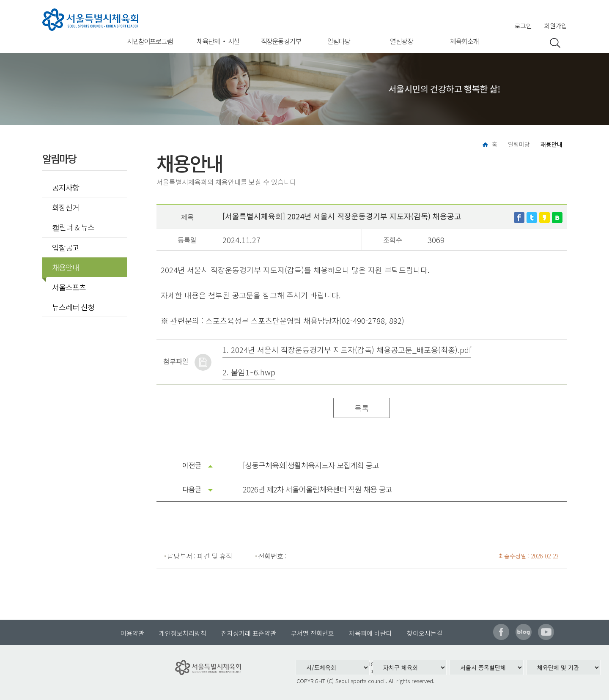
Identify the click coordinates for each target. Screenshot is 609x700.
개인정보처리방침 (183, 633)
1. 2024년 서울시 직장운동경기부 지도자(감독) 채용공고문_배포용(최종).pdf (347, 350)
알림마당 (339, 41)
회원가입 (555, 26)
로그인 (523, 26)
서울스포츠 (69, 287)
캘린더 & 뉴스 (73, 227)
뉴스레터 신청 (73, 307)
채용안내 (63, 267)
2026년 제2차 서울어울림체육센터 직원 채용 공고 (317, 489)
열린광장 (401, 41)
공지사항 (66, 187)
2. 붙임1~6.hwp (249, 372)
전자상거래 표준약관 (249, 633)
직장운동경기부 (281, 41)
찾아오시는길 (425, 633)
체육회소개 (464, 41)
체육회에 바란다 (370, 633)
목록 (362, 408)
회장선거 (66, 207)
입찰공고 (66, 247)
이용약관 (132, 633)
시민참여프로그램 (150, 41)
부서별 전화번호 (313, 633)
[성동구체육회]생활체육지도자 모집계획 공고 (311, 465)
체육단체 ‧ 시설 (218, 41)
